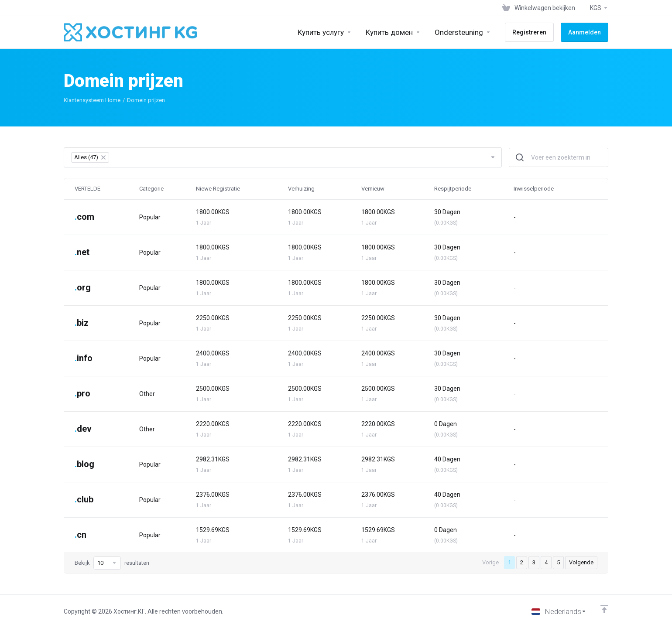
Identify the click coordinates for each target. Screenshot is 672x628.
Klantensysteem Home (92, 100)
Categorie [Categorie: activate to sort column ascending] (151, 189)
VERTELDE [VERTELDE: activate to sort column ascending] (87, 189)
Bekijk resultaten (112, 563)
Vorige (490, 562)
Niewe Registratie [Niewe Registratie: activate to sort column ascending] (218, 189)
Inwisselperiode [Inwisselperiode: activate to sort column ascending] (534, 189)
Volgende (581, 562)
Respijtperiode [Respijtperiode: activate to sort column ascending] (453, 189)
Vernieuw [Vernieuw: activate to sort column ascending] (373, 189)
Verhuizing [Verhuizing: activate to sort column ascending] (301, 189)
